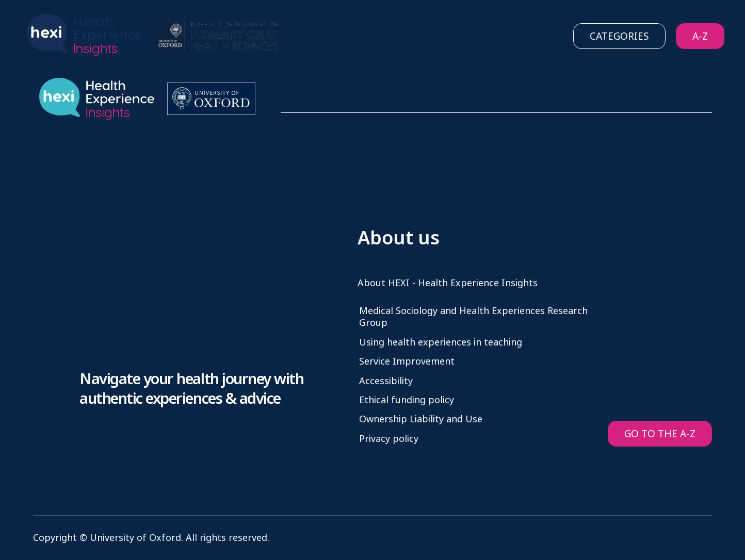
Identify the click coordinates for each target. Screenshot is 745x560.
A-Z (700, 36)
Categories (619, 36)
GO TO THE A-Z (660, 434)
